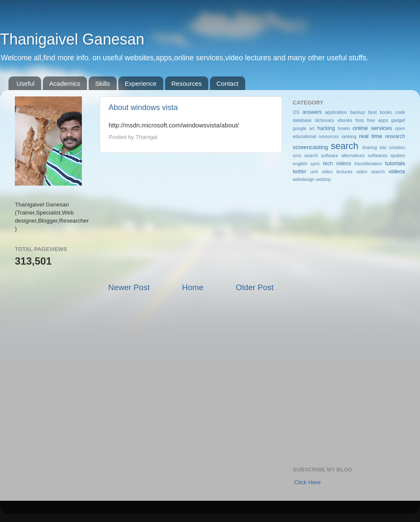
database (302, 120)
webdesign (304, 179)
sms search (305, 155)
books (386, 112)
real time (371, 136)
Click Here (308, 482)
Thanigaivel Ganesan (72, 39)
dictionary (325, 120)
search (345, 146)
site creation (392, 147)
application (336, 112)
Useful (26, 83)
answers (312, 112)
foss (360, 120)
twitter (300, 172)
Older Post (255, 287)
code (400, 112)
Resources (187, 83)
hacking (326, 128)
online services (372, 128)
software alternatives (343, 155)
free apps (377, 120)
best (372, 112)
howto (344, 128)
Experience (141, 83)
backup (357, 112)
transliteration (368, 164)
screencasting (310, 147)
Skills (102, 83)
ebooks (345, 120)
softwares (378, 155)
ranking (349, 136)
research (395, 136)
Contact (227, 83)
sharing (369, 147)
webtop (323, 179)
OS (296, 112)
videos (397, 171)
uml (314, 172)
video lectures (337, 172)
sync (315, 164)
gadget (398, 120)
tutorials (395, 163)
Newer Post (129, 287)
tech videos (337, 164)
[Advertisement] (191, 217)
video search (371, 172)
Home (193, 287)
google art (304, 128)
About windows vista (143, 107)
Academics (65, 83)
